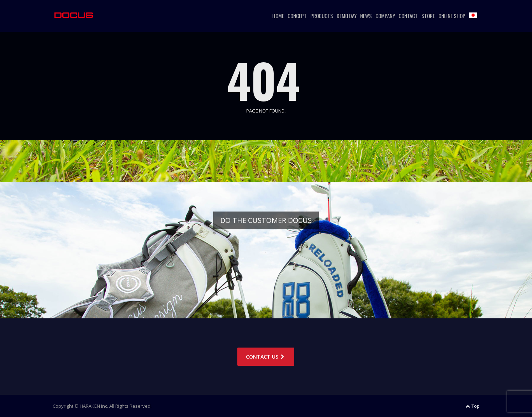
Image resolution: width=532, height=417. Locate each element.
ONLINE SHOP (452, 16)
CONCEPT (297, 16)
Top (473, 406)
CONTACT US (266, 357)
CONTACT (408, 16)
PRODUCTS (322, 16)
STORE (428, 16)
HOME (278, 16)
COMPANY (385, 16)
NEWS (366, 16)
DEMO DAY (347, 16)
